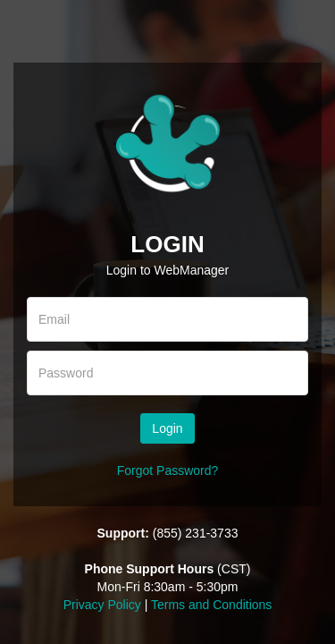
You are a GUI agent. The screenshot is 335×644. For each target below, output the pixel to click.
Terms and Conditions (211, 605)
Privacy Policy (102, 605)
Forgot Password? (168, 470)
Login (167, 428)
